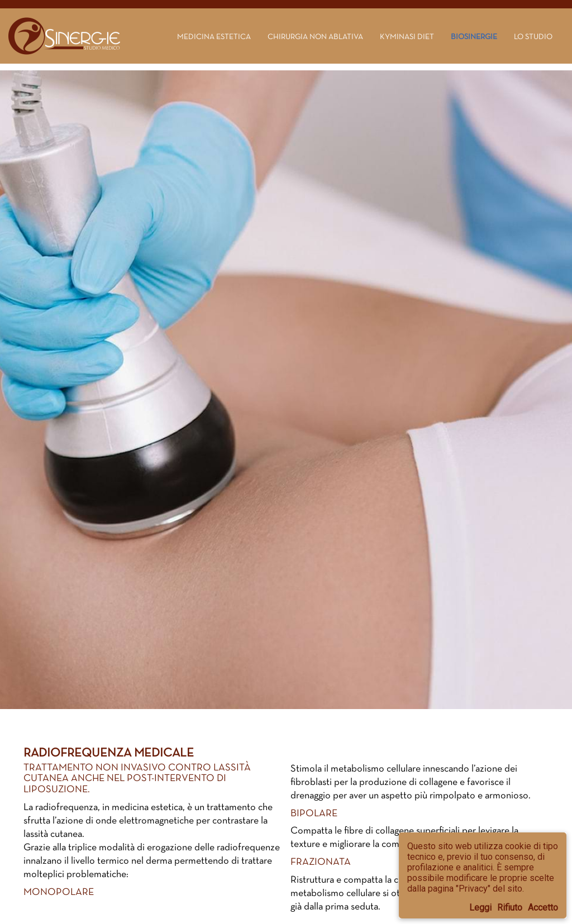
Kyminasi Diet (407, 36)
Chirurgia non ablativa (315, 36)
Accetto (543, 908)
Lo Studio (533, 36)
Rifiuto (510, 908)
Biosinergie (474, 36)
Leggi (480, 908)
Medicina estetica (214, 36)
